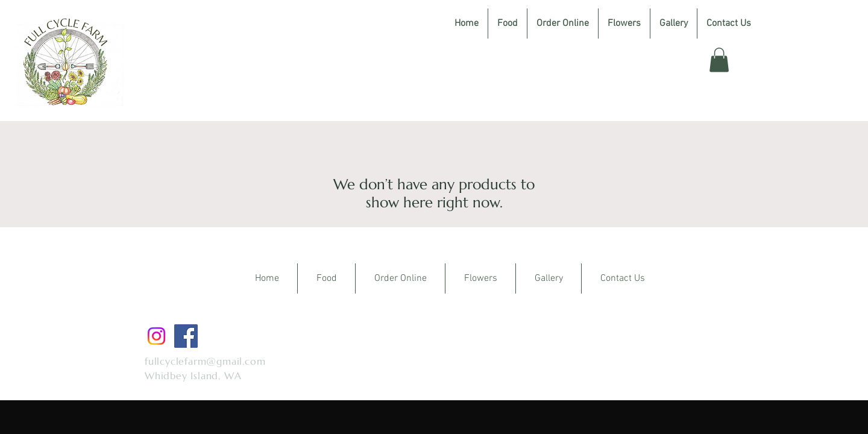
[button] (719, 60)
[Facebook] (186, 336)
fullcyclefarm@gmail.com (205, 361)
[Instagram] (156, 336)
